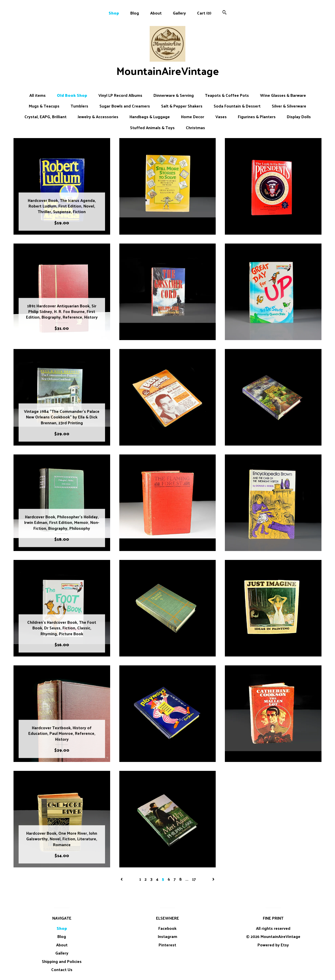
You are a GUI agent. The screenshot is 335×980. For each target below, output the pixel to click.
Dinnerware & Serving (174, 95)
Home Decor (193, 117)
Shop (114, 13)
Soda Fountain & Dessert (237, 106)
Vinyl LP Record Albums (120, 95)
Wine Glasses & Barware (283, 95)
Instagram (167, 936)
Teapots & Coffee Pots (227, 95)
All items (37, 95)
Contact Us (62, 969)
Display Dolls (299, 117)
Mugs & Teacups (44, 106)
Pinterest (167, 945)
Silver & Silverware (289, 106)
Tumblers (79, 106)
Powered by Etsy (273, 945)
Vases (221, 117)
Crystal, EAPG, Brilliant (46, 117)
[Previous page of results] (122, 879)
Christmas (195, 128)
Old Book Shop (72, 95)
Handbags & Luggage (150, 117)
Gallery (179, 13)
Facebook (167, 928)
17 (194, 879)
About (156, 13)
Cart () (204, 13)
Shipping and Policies (62, 961)
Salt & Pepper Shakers (182, 106)
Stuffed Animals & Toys (152, 128)
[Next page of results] (213, 879)
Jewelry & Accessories (98, 117)
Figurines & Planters (257, 117)
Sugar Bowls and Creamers (125, 106)
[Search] (224, 13)
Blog (135, 13)
